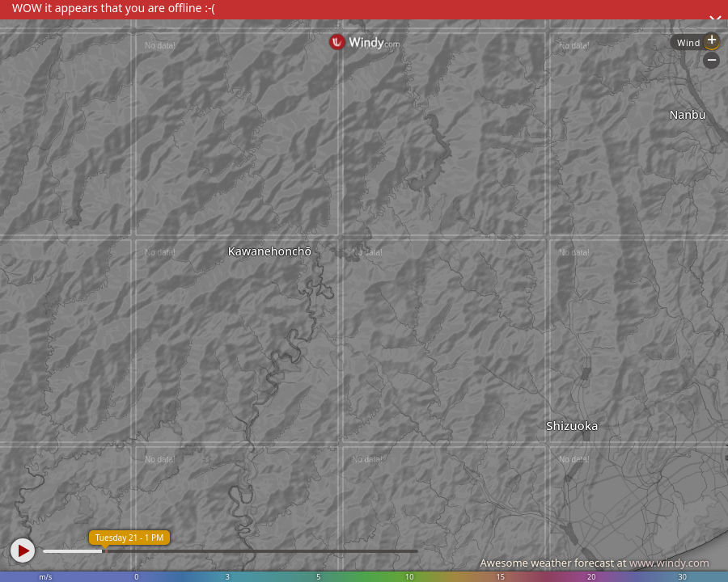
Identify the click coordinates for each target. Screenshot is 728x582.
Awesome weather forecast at (595, 563)
